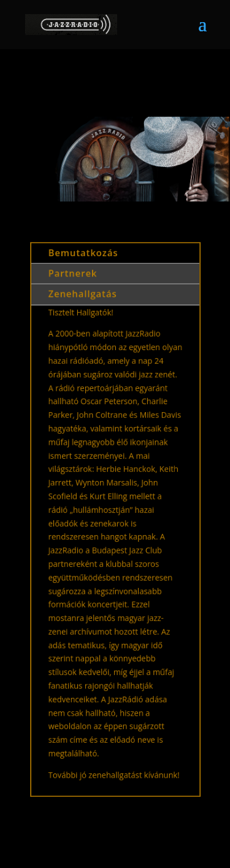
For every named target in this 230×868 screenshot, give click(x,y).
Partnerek (74, 282)
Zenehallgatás (83, 302)
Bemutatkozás (84, 262)
